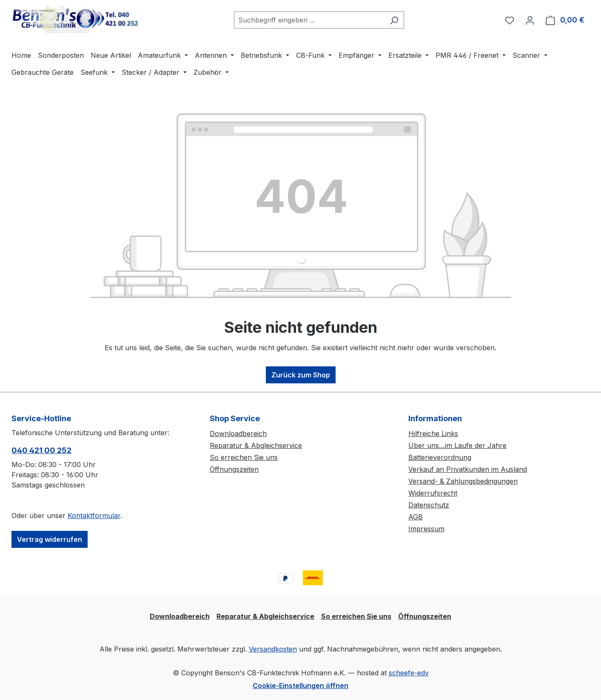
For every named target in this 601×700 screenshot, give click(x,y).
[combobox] (309, 20)
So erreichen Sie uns (244, 457)
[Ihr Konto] (530, 20)
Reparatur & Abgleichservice (256, 445)
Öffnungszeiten (234, 469)
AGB (416, 517)
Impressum (426, 529)
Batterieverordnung (440, 457)
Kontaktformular (94, 516)
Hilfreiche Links (433, 434)
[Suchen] (394, 20)
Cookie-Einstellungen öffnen (300, 686)
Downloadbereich (238, 434)
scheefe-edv (409, 673)
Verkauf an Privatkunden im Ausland (468, 469)
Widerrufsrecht (433, 493)
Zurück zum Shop (301, 375)
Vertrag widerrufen (50, 539)
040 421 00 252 (41, 450)
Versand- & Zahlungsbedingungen (463, 481)
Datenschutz (429, 505)
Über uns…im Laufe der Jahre (457, 445)
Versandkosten (273, 649)
